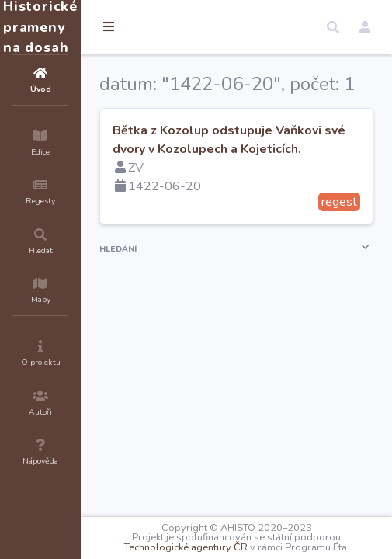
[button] (333, 27)
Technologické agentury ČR (186, 547)
